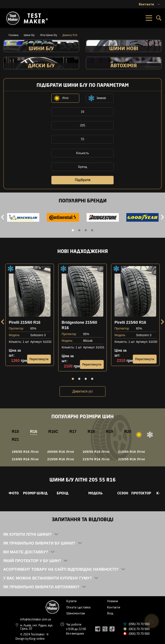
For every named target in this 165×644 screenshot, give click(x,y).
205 (82, 125)
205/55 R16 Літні (96, 452)
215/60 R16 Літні (132, 452)
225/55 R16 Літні (132, 459)
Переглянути (39, 359)
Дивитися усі (82, 391)
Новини (113, 601)
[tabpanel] (23, 218)
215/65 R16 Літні (25, 459)
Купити (71, 601)
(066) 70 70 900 (139, 634)
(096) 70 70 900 (139, 624)
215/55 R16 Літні (61, 459)
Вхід (110, 613)
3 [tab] (86, 230)
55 (82, 139)
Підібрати (82, 180)
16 (82, 112)
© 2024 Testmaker (33, 634)
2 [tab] (79, 230)
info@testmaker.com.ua (36, 619)
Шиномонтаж (76, 613)
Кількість (83, 153)
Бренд (83, 167)
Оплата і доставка (78, 607)
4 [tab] (92, 230)
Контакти (114, 607)
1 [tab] (73, 230)
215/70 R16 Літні (96, 459)
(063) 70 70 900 (139, 629)
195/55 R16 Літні (25, 452)
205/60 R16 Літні (61, 452)
